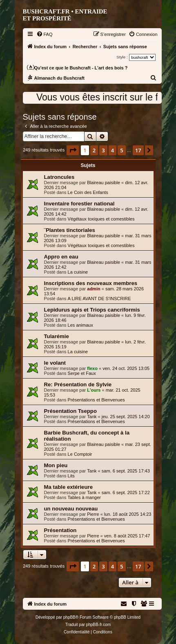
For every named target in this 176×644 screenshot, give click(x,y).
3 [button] (103, 150)
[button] (73, 150)
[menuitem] (45, 34)
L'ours (94, 390)
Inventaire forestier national (79, 204)
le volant (55, 363)
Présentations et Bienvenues (96, 400)
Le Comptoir (80, 454)
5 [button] (121, 150)
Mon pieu (56, 465)
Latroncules (59, 177)
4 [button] (113, 150)
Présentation (60, 530)
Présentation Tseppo (70, 411)
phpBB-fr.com (99, 625)
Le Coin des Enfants (88, 192)
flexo (92, 368)
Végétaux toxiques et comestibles (101, 219)
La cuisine (78, 272)
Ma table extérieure (68, 487)
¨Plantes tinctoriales (70, 230)
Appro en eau (61, 257)
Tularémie (57, 336)
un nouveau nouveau (71, 509)
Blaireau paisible (104, 183)
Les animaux (80, 325)
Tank (92, 417)
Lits (71, 476)
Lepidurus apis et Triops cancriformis (92, 310)
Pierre (93, 514)
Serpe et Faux (82, 373)
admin (94, 289)
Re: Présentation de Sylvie (78, 384)
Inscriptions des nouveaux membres (91, 283)
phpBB (69, 617)
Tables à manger (84, 497)
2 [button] (94, 150)
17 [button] (138, 150)
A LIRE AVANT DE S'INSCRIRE (99, 299)
